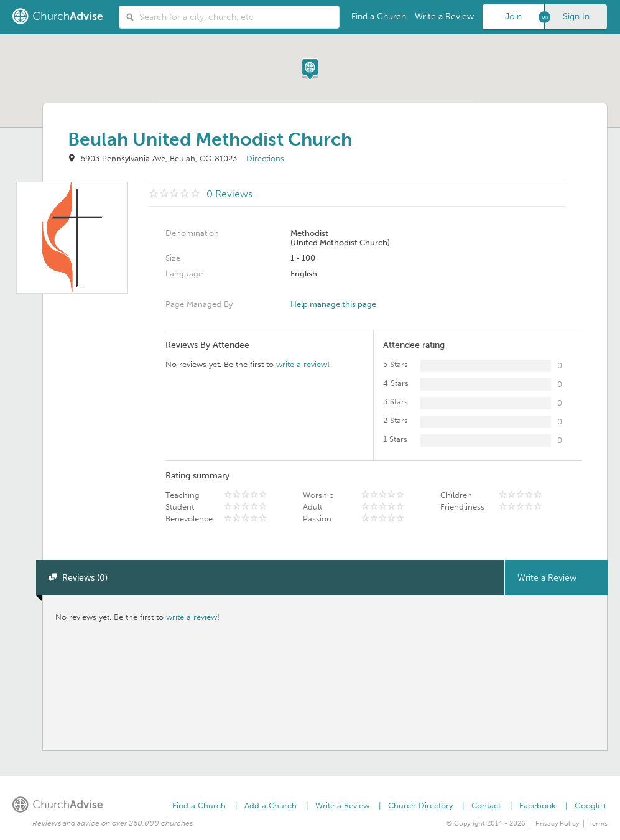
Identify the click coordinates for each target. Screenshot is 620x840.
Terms (598, 824)
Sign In (576, 16)
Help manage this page (333, 304)
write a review (302, 364)
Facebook (538, 805)
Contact (486, 805)
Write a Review (444, 16)
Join (513, 16)
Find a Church (379, 16)
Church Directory (420, 805)
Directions (265, 158)
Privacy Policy (557, 824)
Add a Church (271, 805)
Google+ (591, 805)
